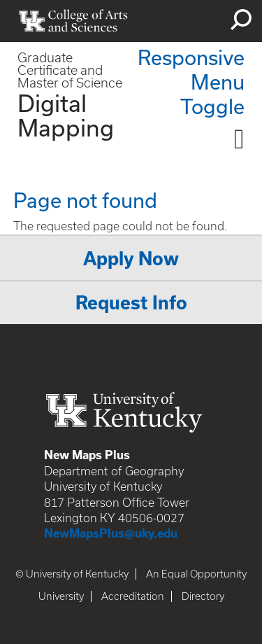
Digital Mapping (66, 115)
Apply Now (131, 259)
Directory (203, 596)
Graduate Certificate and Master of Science (70, 70)
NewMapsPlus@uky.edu (111, 533)
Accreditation (133, 596)
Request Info (131, 303)
